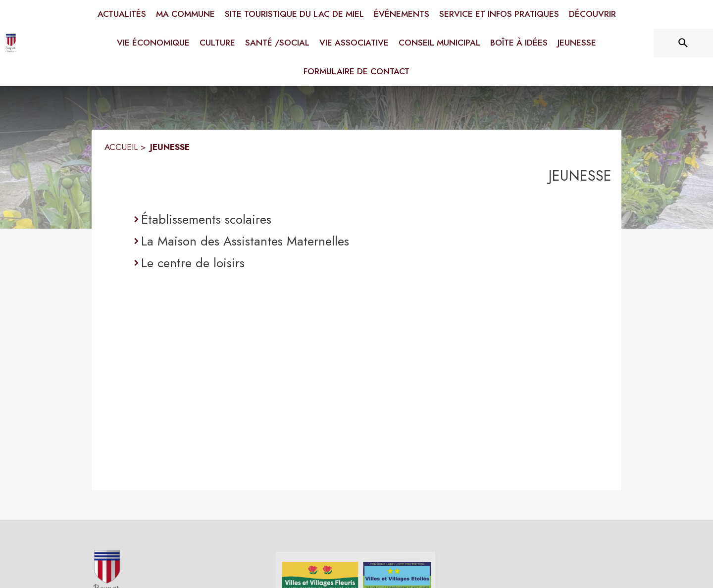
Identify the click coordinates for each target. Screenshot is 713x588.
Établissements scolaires (206, 219)
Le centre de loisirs (193, 263)
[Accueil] (12, 43)
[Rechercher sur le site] (683, 43)
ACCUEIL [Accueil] (121, 147)
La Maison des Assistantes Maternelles (245, 241)
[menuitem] (122, 14)
